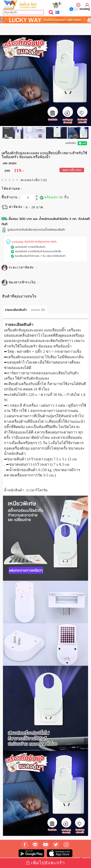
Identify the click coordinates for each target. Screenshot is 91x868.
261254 (12, 163)
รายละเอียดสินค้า (16, 310)
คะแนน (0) (38, 310)
